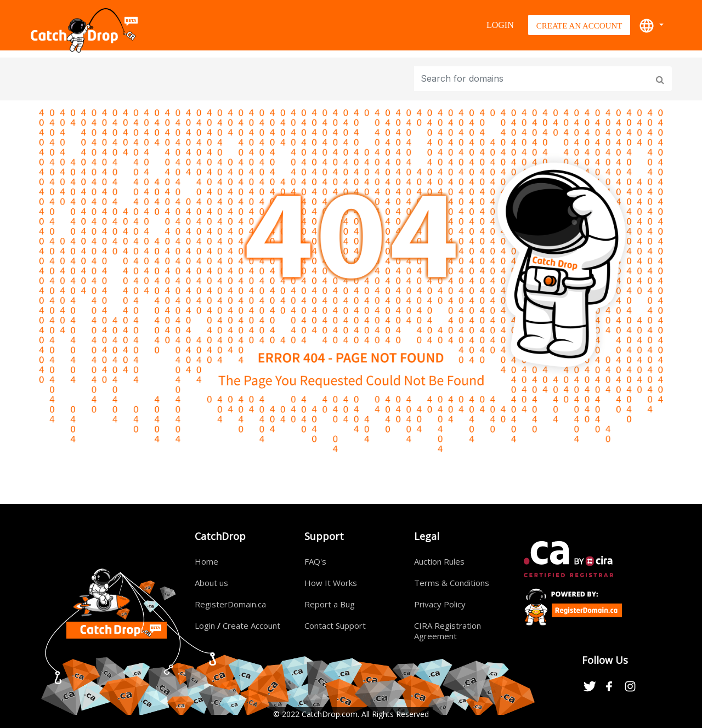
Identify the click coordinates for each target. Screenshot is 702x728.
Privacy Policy (440, 604)
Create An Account (579, 26)
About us (211, 583)
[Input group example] (533, 79)
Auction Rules (439, 561)
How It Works (331, 583)
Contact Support (335, 625)
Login (500, 25)
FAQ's (315, 561)
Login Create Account (237, 625)
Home (206, 561)
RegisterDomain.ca (230, 604)
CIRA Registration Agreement (448, 631)
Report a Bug (330, 604)
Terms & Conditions (452, 583)
